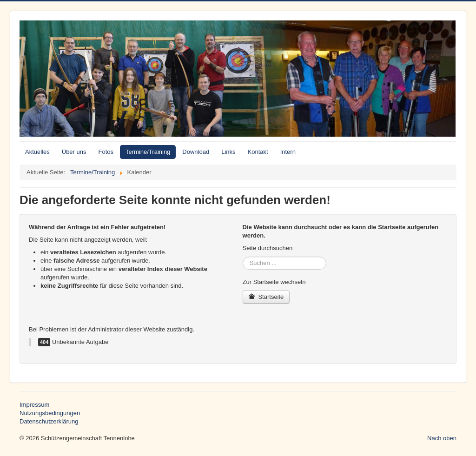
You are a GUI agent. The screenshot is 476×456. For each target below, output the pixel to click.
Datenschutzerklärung (49, 421)
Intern (288, 152)
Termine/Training (148, 152)
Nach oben (442, 438)
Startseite (266, 297)
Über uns (74, 152)
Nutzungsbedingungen (50, 413)
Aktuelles (37, 152)
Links (228, 152)
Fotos (106, 152)
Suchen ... (243, 257)
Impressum (34, 405)
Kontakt (258, 152)
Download (196, 152)
